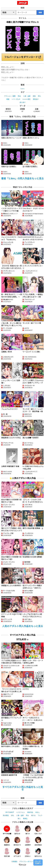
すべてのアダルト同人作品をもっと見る (23, 788)
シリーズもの (16, 99)
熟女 (19, 96)
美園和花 (7, 841)
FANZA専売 (27, 99)
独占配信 (6, 815)
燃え (39, 96)
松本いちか (38, 830)
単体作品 (30, 812)
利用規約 (14, 862)
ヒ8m (22, 89)
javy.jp (23, 3)
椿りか (28, 830)
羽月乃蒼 (7, 853)
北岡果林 (28, 841)
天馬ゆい (28, 853)
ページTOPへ (38, 862)
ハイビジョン (21, 812)
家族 (34, 96)
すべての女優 (7, 830)
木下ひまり (17, 853)
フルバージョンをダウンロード (23, 57)
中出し (38, 812)
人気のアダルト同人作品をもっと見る (23, 626)
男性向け (36, 99)
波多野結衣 (38, 841)
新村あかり (17, 841)
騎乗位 (25, 819)
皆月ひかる (38, 853)
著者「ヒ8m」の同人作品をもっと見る (22, 179)
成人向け (23, 102)
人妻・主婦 (27, 96)
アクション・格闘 (10, 96)
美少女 (33, 815)
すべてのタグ (10, 812)
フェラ (40, 815)
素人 (19, 819)
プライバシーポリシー (26, 862)
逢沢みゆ (17, 830)
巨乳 (12, 815)
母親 (8, 99)
